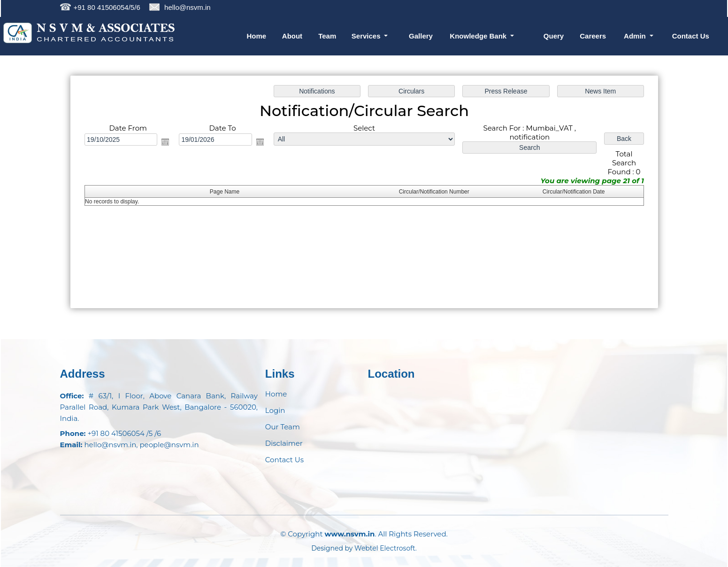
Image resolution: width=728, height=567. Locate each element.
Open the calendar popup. (165, 142)
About (292, 36)
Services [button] (367, 36)
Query (554, 36)
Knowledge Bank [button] (479, 36)
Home (257, 36)
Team (327, 36)
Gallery (421, 36)
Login (275, 410)
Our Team (283, 427)
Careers (593, 36)
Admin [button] (636, 36)
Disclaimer (284, 443)
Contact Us (691, 36)
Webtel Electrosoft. (386, 548)
